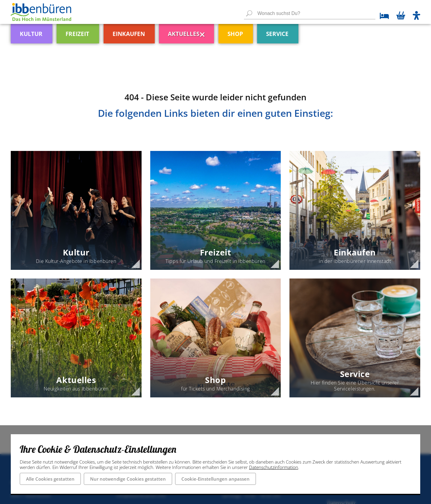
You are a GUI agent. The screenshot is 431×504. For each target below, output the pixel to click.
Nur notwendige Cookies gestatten (128, 479)
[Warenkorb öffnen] (401, 16)
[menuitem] (43, 31)
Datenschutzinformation (274, 467)
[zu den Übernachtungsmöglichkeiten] (382, 17)
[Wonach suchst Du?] (310, 14)
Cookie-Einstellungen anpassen (215, 479)
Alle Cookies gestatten (50, 479)
